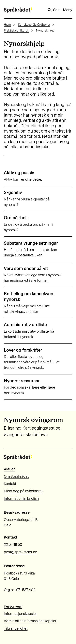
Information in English (21, 499)
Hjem (7, 25)
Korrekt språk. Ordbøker (34, 25)
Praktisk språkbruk (16, 31)
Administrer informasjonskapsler (30, 621)
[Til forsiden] (18, 10)
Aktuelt (10, 469)
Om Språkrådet (16, 476)
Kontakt (10, 484)
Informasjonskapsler (20, 614)
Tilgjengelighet (16, 628)
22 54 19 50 (13, 545)
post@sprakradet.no (20, 552)
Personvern (13, 606)
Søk (53, 10)
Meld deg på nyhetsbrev (24, 491)
